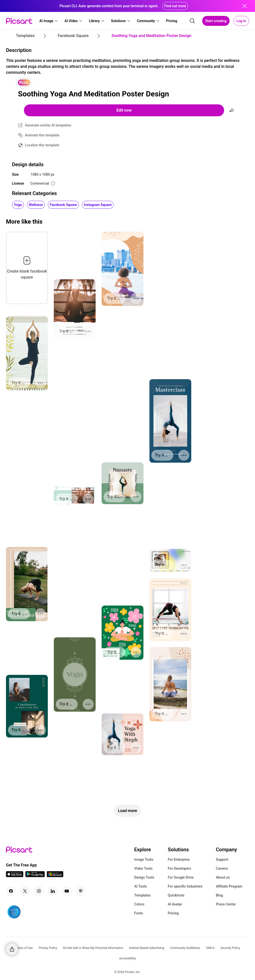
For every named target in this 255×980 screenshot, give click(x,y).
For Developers (180, 868)
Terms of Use (24, 948)
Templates (142, 895)
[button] (49, 21)
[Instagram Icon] (39, 891)
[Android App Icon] (35, 876)
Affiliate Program (229, 886)
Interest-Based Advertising (147, 948)
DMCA (210, 948)
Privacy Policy (48, 948)
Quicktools (176, 895)
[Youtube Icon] (67, 891)
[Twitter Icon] (25, 891)
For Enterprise (179, 859)
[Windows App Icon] (55, 876)
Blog (219, 895)
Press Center (226, 904)
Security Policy (230, 948)
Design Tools (144, 877)
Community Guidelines (185, 948)
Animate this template (42, 135)
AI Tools (141, 886)
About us (223, 877)
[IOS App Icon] (15, 876)
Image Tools (144, 859)
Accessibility (127, 958)
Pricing (173, 913)
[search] (192, 21)
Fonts (139, 913)
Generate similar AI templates (48, 125)
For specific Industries (185, 886)
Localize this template (42, 145)
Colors (139, 904)
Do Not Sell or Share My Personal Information (93, 948)
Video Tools (143, 868)
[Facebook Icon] (11, 891)
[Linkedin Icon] (53, 891)
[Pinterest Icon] (81, 891)
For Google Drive (181, 877)
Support (222, 859)
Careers (222, 868)
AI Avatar (175, 904)
